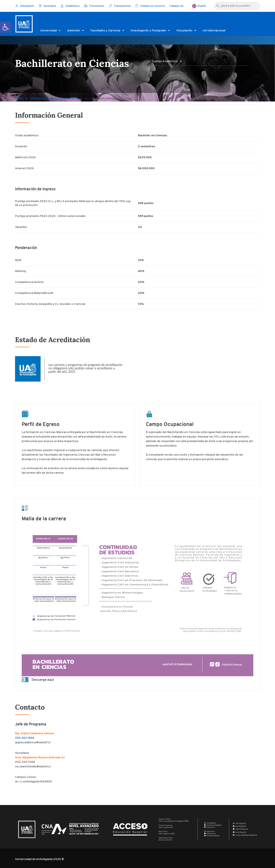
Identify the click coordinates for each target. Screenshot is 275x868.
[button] (6, 27)
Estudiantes (25, 6)
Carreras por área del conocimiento (54, 99)
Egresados (47, 6)
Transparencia (120, 6)
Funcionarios (94, 6)
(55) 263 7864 (25, 738)
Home (19, 99)
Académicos (70, 6)
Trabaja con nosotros (150, 6)
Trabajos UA (176, 6)
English (202, 6)
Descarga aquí (38, 680)
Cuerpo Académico (167, 61)
